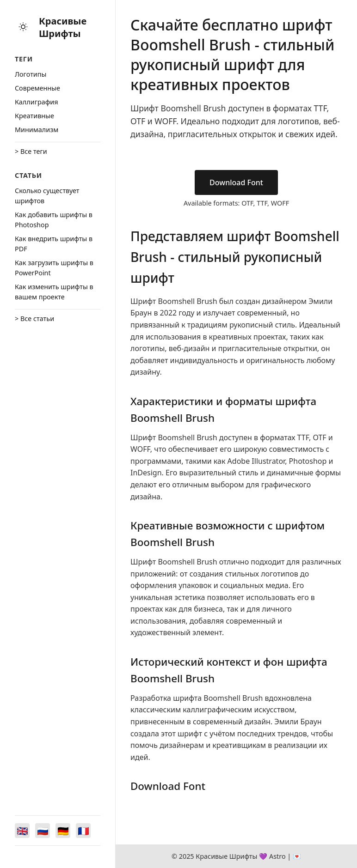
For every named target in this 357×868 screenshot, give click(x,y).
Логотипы (31, 74)
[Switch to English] (22, 831)
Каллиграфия (37, 102)
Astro (277, 856)
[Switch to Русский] (43, 831)
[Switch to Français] (83, 831)
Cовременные (37, 88)
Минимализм (37, 130)
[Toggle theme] (23, 27)
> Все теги (31, 151)
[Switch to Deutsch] (63, 831)
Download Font (236, 182)
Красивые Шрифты (63, 27)
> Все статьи (34, 319)
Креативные (34, 116)
